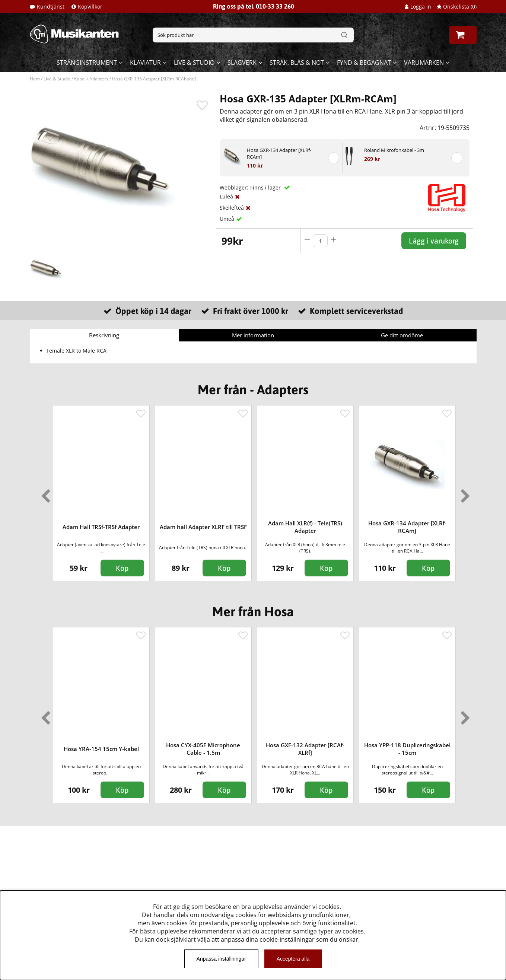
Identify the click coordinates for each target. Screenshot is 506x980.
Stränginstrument (87, 63)
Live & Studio (194, 63)
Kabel (80, 79)
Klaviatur (145, 63)
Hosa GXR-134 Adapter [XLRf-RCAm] (279, 153)
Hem (35, 79)
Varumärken (424, 63)
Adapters (99, 79)
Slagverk (242, 63)
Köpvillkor (90, 7)
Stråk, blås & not (297, 63)
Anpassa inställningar (221, 959)
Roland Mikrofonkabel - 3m (394, 150)
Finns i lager (266, 187)
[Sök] (253, 35)
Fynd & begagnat (364, 63)
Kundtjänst (51, 7)
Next (464, 493)
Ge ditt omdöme (402, 335)
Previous (44, 493)
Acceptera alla (293, 959)
